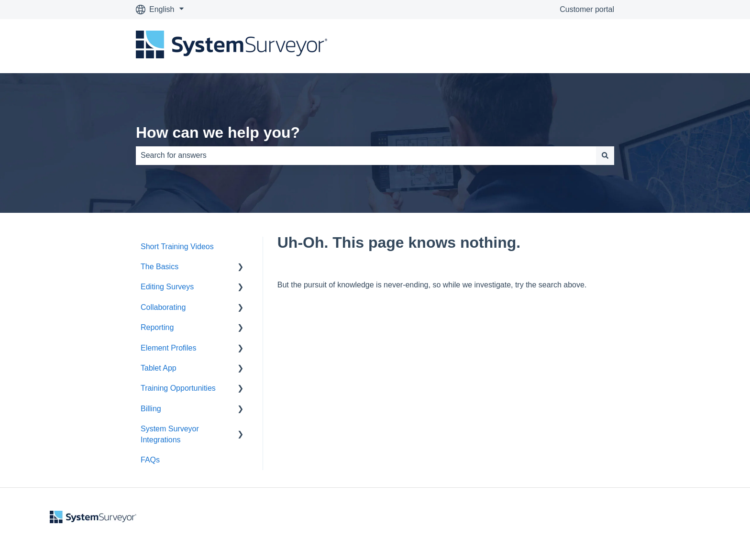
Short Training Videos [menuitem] (177, 247)
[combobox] (366, 155)
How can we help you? (218, 132)
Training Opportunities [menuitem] (178, 388)
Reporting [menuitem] (157, 327)
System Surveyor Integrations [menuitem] (170, 434)
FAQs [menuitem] (150, 460)
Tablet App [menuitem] (159, 368)
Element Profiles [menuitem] (169, 348)
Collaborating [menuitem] (163, 307)
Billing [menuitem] (151, 409)
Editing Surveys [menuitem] (167, 287)
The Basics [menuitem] (160, 267)
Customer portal (587, 9)
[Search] (605, 155)
